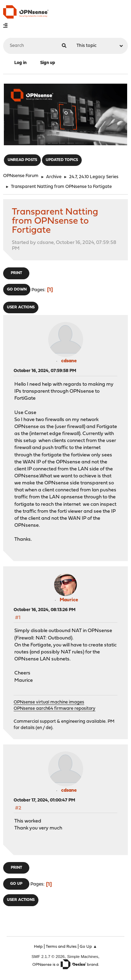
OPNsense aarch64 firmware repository (54, 709)
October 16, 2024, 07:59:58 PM (45, 371)
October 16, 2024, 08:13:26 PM (45, 610)
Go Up (16, 884)
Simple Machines (83, 956)
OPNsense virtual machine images (49, 702)
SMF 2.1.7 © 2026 (48, 956)
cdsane (69, 361)
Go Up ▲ (88, 947)
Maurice (69, 600)
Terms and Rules (61, 947)
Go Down (17, 290)
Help (38, 947)
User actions (21, 307)
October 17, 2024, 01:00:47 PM (44, 800)
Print (16, 273)
